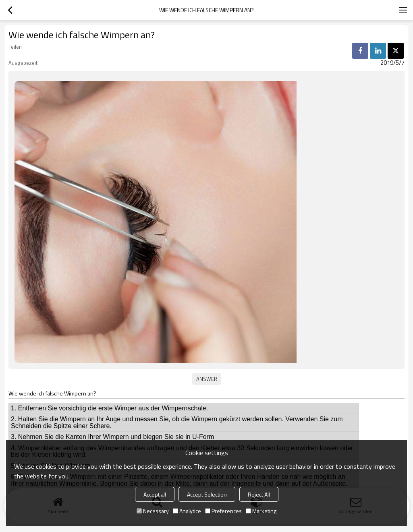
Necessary (153, 511)
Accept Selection (207, 494)
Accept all (155, 494)
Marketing (261, 511)
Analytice (187, 511)
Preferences (223, 511)
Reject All (259, 494)
